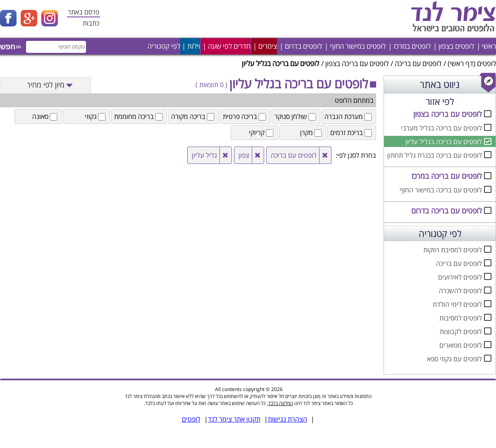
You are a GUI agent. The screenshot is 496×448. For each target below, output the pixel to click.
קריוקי (262, 133)
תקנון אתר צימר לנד (234, 419)
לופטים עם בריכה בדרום (447, 211)
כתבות (91, 23)
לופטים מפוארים (461, 345)
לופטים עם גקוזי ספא (454, 359)
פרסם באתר (83, 12)
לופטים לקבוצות (461, 332)
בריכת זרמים (352, 133)
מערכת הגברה (349, 116)
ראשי (489, 46)
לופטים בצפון (456, 46)
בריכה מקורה (193, 116)
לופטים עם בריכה (418, 63)
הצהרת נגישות (287, 419)
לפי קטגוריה (164, 46)
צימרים (268, 46)
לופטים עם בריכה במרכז (447, 176)
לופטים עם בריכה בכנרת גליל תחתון (435, 155)
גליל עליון (204, 155)
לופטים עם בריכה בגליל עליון (444, 142)
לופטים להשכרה (460, 291)
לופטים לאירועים (460, 277)
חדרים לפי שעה (229, 46)
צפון (244, 155)
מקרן (312, 133)
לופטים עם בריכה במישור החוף (441, 190)
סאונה (45, 116)
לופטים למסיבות (461, 318)
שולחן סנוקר (296, 116)
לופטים (486, 63)
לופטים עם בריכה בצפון (357, 63)
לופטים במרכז (412, 46)
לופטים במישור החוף (358, 46)
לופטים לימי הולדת (457, 304)
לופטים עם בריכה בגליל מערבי (441, 128)
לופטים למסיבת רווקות (453, 250)
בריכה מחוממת (139, 116)
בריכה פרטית (245, 116)
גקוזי (96, 116)
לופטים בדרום (303, 46)
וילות (194, 46)
